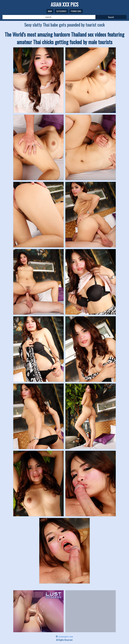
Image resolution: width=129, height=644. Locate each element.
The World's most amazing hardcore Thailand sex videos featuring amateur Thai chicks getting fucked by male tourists (64, 38)
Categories (61, 11)
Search (111, 17)
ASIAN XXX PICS (65, 4)
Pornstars (76, 11)
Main (50, 11)
